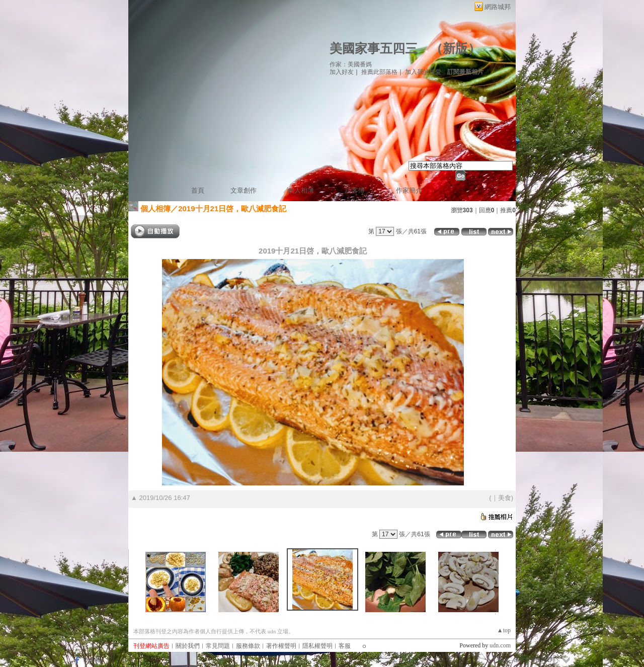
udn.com (500, 645)
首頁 (198, 190)
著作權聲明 (281, 646)
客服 (345, 646)
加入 (520, 659)
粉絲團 (93, 659)
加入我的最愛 (423, 72)
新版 (455, 49)
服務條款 (248, 646)
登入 (503, 659)
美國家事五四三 (374, 49)
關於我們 (188, 646)
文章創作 (244, 190)
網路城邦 (498, 7)
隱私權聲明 (317, 646)
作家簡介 (409, 190)
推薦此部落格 (379, 72)
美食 (505, 498)
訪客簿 (355, 190)
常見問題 (218, 646)
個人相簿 (301, 190)
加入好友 (342, 72)
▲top (504, 630)
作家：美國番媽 (351, 64)
